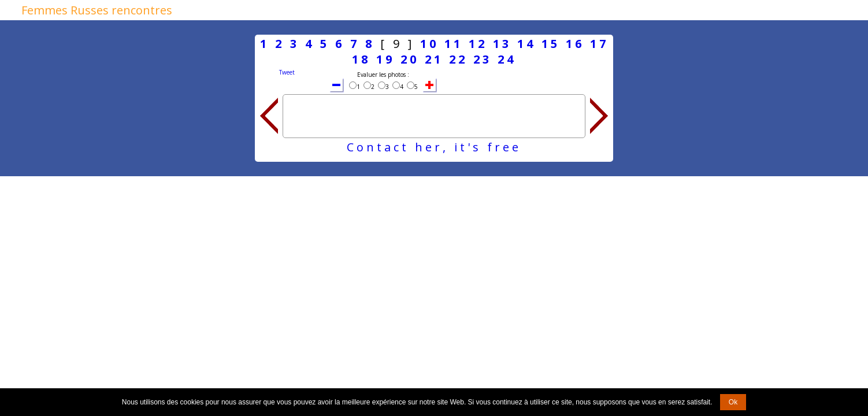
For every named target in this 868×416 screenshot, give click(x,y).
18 (361, 59)
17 (599, 44)
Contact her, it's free (434, 147)
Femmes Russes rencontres (97, 10)
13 (502, 44)
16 (575, 44)
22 (458, 59)
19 (385, 59)
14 (526, 44)
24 (507, 59)
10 (429, 44)
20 (410, 59)
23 (483, 59)
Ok (733, 402)
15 (551, 44)
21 (434, 59)
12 (478, 44)
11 (454, 44)
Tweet (287, 72)
